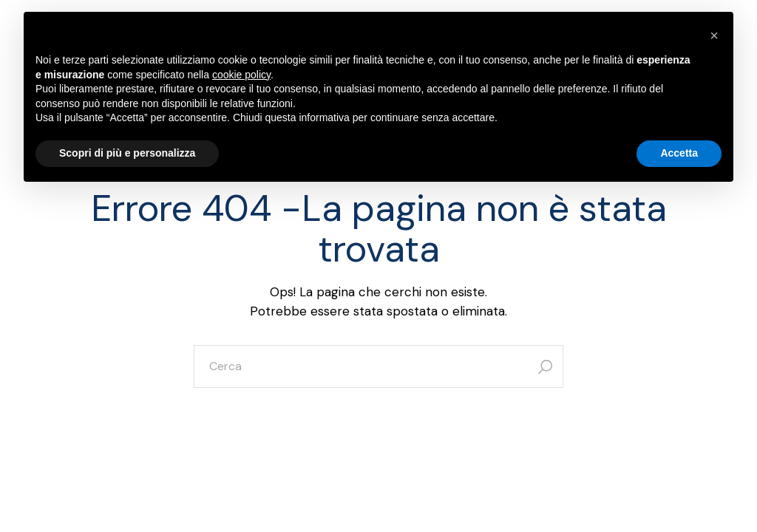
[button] (714, 35)
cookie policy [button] (241, 75)
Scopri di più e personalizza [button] (127, 153)
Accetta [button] (679, 153)
